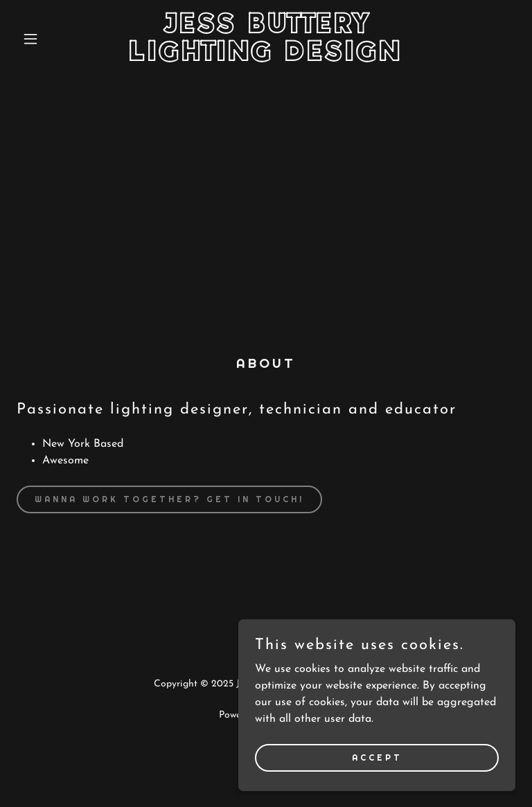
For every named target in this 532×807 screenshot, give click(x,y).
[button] (54, 39)
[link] (266, 58)
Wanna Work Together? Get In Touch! (169, 499)
